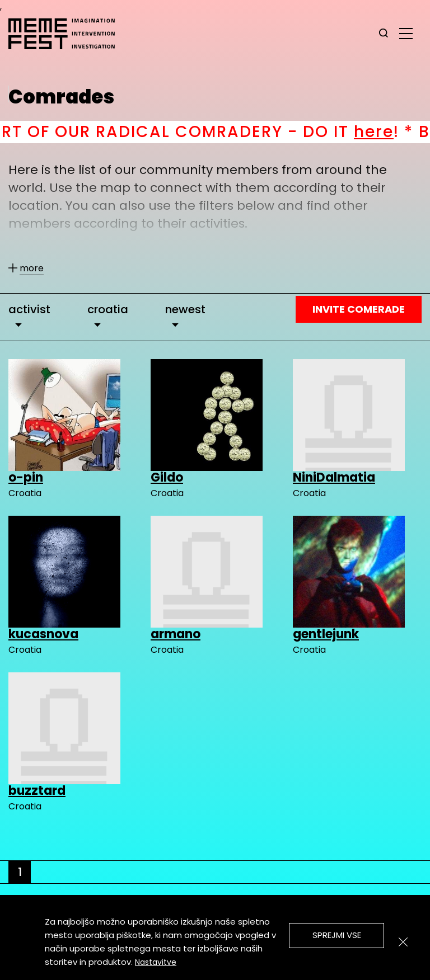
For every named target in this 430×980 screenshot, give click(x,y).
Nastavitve (156, 962)
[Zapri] (403, 942)
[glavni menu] (406, 33)
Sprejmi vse (337, 935)
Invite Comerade (359, 309)
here (396, 132)
